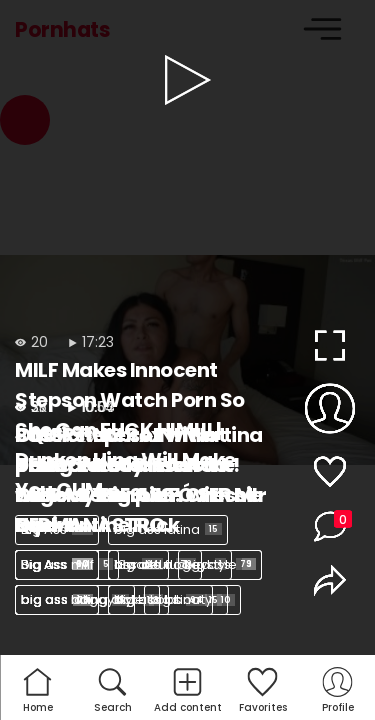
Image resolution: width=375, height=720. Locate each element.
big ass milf (67, 564)
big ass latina (168, 529)
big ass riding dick (87, 599)
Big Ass (57, 529)
